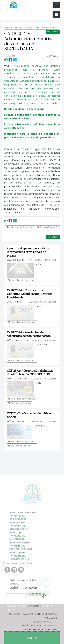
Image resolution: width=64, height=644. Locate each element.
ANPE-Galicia (53, 56)
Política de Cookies (46, 614)
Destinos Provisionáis (47, 27)
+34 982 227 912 (17, 536)
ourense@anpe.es (19, 559)
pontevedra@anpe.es (21, 549)
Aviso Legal (51, 618)
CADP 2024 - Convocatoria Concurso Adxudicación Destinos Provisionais (30, 294)
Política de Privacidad (20, 614)
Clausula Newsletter (45, 622)
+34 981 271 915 (17, 526)
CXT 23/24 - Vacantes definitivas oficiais (29, 415)
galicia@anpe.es (18, 519)
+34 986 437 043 (17, 546)
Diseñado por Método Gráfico (40, 626)
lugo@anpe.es (17, 539)
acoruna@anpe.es (19, 529)
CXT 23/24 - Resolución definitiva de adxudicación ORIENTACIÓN (30, 372)
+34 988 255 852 (17, 556)
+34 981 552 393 (17, 516)
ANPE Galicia (34, 606)
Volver (53, 32)
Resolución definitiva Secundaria (24, 109)
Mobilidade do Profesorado (19, 27)
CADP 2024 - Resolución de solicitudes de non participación (29, 334)
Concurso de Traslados (19, 403)
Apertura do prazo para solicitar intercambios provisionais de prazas (29, 252)
